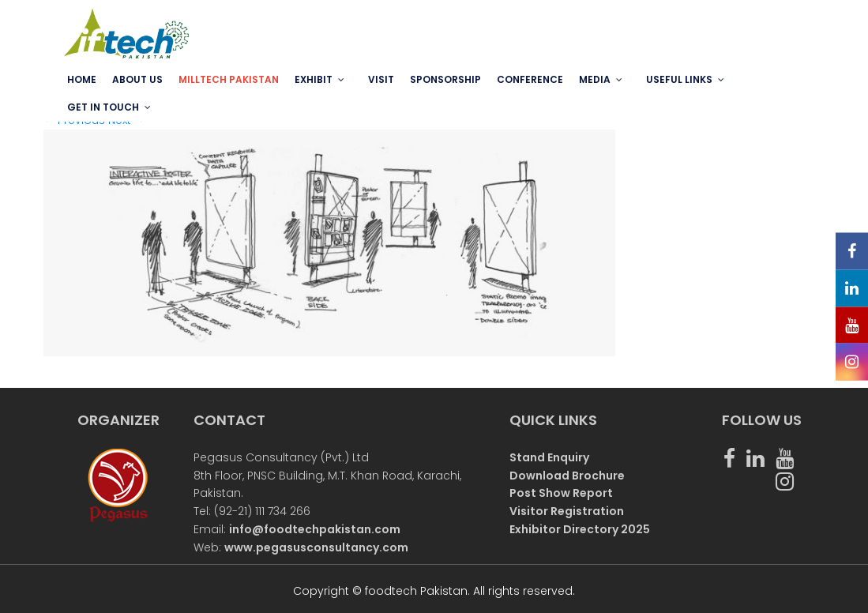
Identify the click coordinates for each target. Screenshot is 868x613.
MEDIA (595, 79)
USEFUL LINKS (679, 79)
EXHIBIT (314, 79)
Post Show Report (561, 493)
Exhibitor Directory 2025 (580, 529)
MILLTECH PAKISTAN (229, 79)
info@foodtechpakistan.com (315, 529)
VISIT (381, 79)
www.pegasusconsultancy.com (316, 547)
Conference (530, 79)
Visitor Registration (567, 511)
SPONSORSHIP (445, 79)
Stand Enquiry (549, 457)
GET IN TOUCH (103, 107)
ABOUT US (137, 79)
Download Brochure (567, 476)
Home (82, 79)
